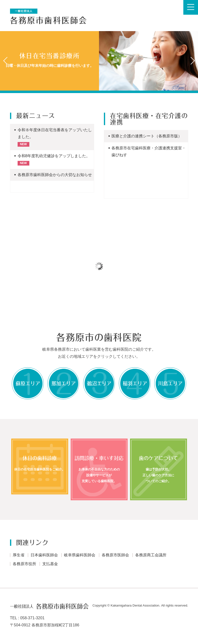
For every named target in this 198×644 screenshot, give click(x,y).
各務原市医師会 (115, 555)
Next (192, 61)
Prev (6, 61)
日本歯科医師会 (44, 555)
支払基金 (50, 564)
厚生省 (19, 555)
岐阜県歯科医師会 (80, 555)
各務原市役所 (24, 564)
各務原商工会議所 (151, 555)
